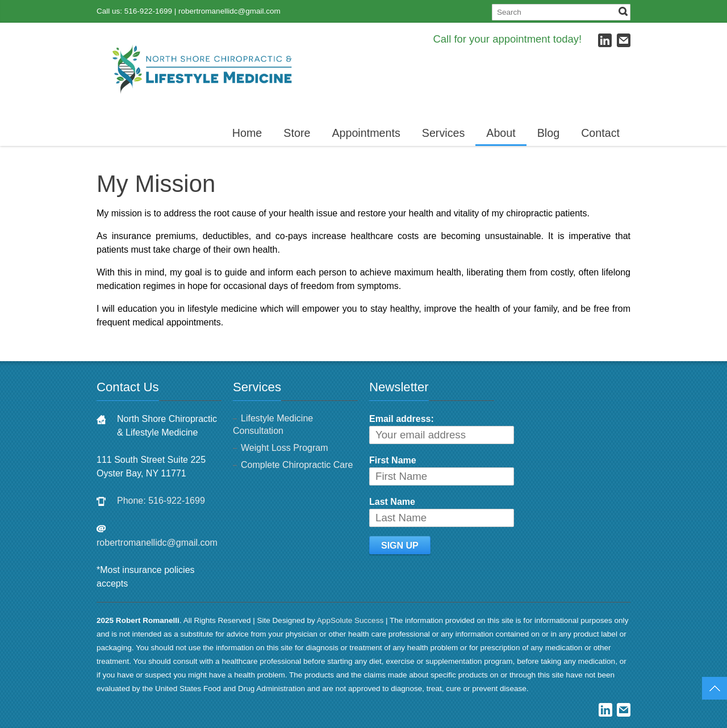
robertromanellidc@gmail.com (229, 11)
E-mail (624, 40)
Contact (600, 133)
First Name (393, 460)
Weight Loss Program (285, 448)
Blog (548, 133)
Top (715, 688)
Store (297, 133)
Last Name (392, 502)
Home (247, 133)
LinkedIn (605, 40)
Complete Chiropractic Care (297, 465)
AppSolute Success (350, 620)
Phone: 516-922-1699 (161, 501)
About (501, 133)
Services (444, 133)
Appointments (366, 133)
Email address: (402, 419)
